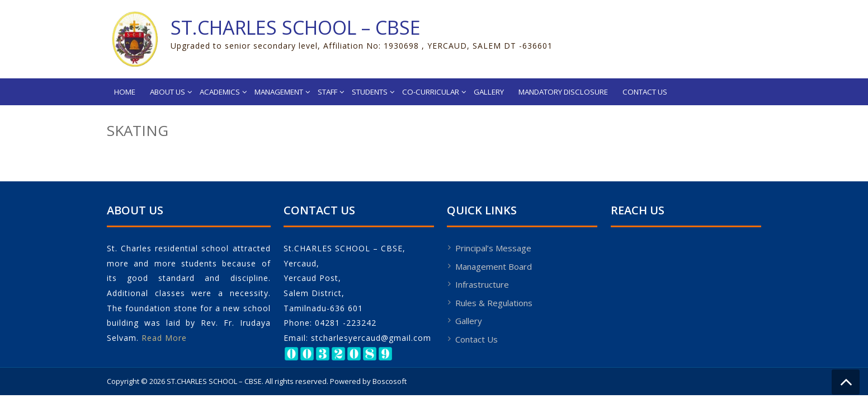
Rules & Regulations (494, 303)
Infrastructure (482, 284)
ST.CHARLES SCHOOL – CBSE (296, 27)
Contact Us (645, 92)
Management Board (494, 266)
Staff (327, 92)
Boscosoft (390, 381)
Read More (164, 338)
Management (279, 92)
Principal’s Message (493, 248)
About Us (168, 92)
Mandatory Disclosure (563, 92)
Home (125, 92)
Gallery (489, 92)
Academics (220, 92)
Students (370, 92)
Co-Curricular (431, 92)
